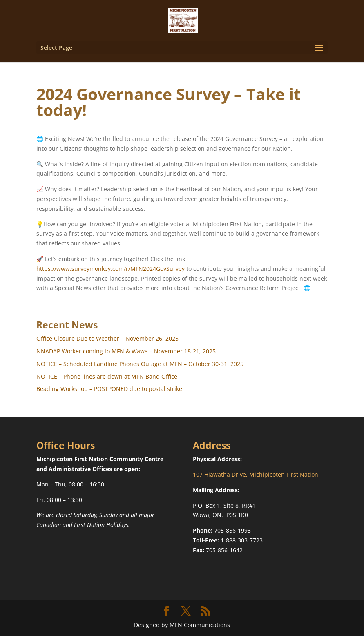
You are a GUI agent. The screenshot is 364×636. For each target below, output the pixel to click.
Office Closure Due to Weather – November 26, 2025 (107, 338)
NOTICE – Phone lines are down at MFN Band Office (107, 376)
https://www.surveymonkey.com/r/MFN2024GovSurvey (111, 269)
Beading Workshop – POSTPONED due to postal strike (109, 389)
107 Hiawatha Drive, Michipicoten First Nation (256, 474)
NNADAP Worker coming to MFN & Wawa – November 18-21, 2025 (126, 351)
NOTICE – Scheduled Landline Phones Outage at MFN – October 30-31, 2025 (140, 364)
